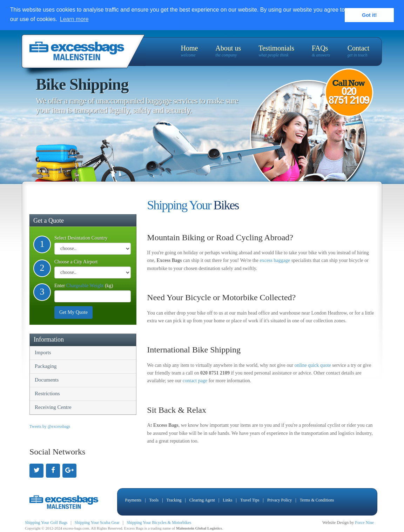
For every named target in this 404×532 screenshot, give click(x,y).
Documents (47, 379)
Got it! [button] (369, 15)
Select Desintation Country (81, 238)
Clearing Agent (202, 500)
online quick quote (313, 365)
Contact (358, 51)
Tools (154, 500)
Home (189, 51)
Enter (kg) (84, 285)
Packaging (46, 366)
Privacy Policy (280, 500)
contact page (195, 381)
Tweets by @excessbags (50, 426)
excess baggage (275, 260)
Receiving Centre (53, 407)
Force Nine (364, 522)
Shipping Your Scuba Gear (97, 522)
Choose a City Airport (76, 261)
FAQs (321, 51)
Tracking (174, 500)
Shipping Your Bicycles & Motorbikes (159, 522)
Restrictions (47, 393)
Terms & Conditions (317, 500)
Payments (133, 500)
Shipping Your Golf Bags (46, 522)
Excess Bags (134, 528)
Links (227, 500)
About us (228, 51)
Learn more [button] (74, 19)
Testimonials (276, 51)
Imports (43, 352)
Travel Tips (250, 500)
